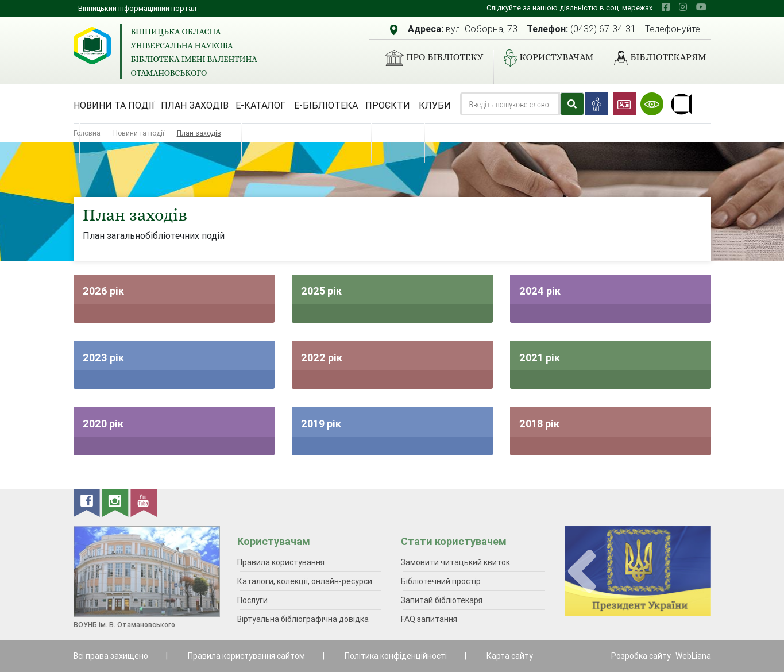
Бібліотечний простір (441, 581)
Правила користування (281, 562)
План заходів (195, 105)
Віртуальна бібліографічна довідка (303, 619)
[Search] (510, 104)
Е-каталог (260, 105)
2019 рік (321, 424)
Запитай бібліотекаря (442, 600)
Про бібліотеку (429, 58)
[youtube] (701, 7)
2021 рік (540, 358)
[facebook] (666, 7)
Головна (87, 133)
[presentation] (582, 572)
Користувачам (544, 58)
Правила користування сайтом (246, 656)
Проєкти (388, 105)
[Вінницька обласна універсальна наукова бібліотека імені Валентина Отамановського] (92, 46)
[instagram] (683, 7)
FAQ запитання (429, 619)
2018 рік (539, 424)
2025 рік (321, 291)
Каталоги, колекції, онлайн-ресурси (305, 581)
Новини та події (114, 105)
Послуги (252, 600)
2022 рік (322, 358)
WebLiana (693, 656)
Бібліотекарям (655, 58)
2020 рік (103, 424)
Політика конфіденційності (396, 656)
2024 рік (540, 291)
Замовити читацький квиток (455, 562)
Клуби (435, 105)
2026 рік (103, 291)
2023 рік (103, 358)
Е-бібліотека (326, 105)
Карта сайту (510, 656)
